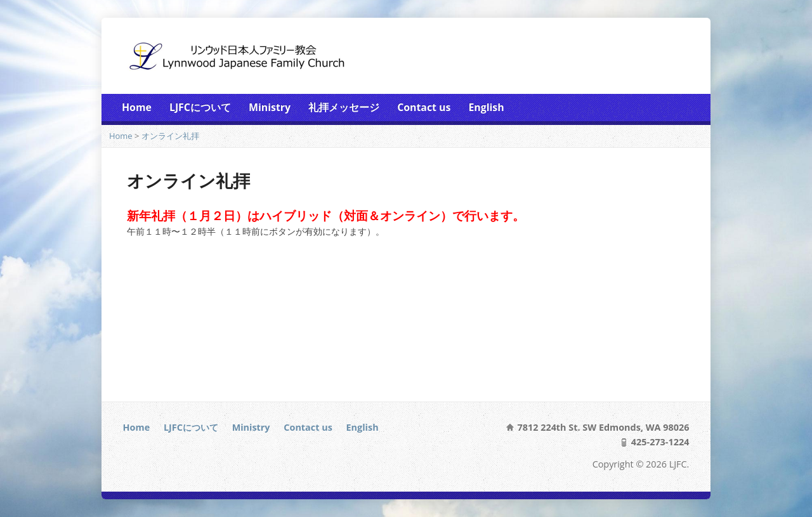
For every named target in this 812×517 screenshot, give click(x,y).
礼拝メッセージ (344, 107)
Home (137, 107)
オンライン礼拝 (170, 136)
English (486, 107)
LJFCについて (200, 107)
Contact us (424, 107)
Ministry (270, 107)
